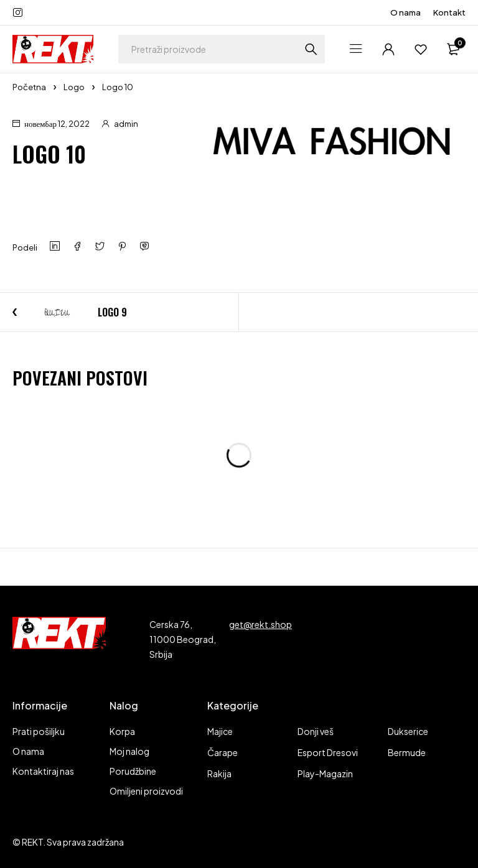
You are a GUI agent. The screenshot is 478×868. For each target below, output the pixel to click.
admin (126, 124)
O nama (405, 12)
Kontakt (449, 12)
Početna (29, 87)
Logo (74, 87)
